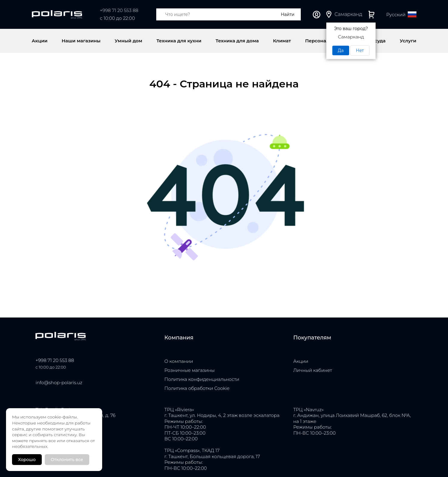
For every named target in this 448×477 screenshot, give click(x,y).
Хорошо (27, 460)
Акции (301, 361)
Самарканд (348, 14)
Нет (360, 50)
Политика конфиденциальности (202, 379)
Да (341, 50)
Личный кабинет (317, 15)
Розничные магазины (189, 370)
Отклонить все (67, 460)
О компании (179, 361)
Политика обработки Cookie (197, 388)
